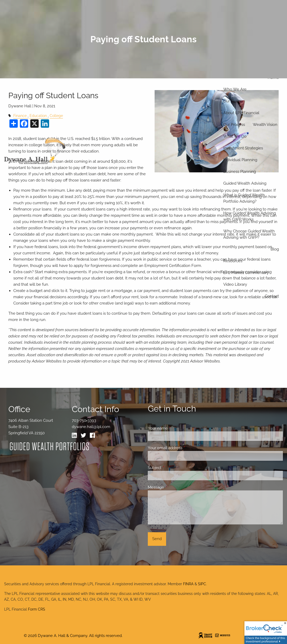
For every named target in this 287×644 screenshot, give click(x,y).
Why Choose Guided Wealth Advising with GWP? (249, 234)
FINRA (188, 584)
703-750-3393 (84, 420)
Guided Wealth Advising (245, 183)
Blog (275, 249)
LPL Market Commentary (246, 273)
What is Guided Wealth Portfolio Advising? (244, 198)
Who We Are (235, 89)
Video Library (235, 284)
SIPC (202, 584)
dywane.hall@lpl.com (91, 427)
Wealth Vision (265, 125)
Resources (233, 261)
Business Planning (240, 172)
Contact (272, 296)
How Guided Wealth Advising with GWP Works (250, 216)
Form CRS (37, 609)
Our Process (234, 125)
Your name (177, 428)
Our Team (232, 101)
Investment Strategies (243, 148)
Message (175, 487)
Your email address (184, 448)
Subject (174, 468)
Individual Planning (240, 160)
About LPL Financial (241, 113)
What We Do (235, 136)
